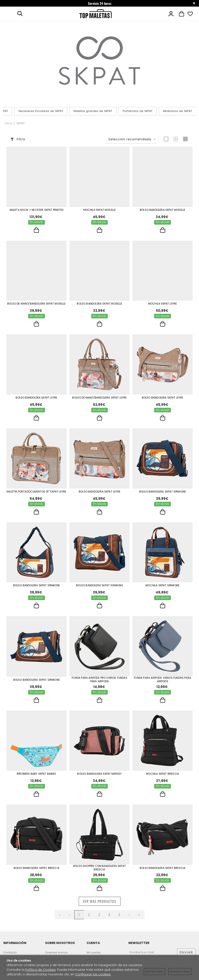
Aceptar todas (154, 972)
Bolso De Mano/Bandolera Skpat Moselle (37, 304)
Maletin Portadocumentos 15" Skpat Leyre (36, 492)
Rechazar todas (180, 972)
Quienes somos (56, 952)
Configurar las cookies (93, 974)
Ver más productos (100, 901)
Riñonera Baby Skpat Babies (37, 774)
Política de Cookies (40, 970)
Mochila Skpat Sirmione (162, 585)
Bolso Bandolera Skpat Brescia (37, 868)
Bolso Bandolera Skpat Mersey (99, 774)
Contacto (10, 952)
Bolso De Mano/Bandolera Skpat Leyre (99, 398)
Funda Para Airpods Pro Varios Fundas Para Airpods (99, 680)
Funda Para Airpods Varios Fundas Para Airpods (162, 680)
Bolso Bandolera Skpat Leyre (36, 398)
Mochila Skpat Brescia (162, 774)
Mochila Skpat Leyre (162, 304)
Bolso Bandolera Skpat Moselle (162, 210)
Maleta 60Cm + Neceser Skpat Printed (37, 210)
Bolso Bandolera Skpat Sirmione (162, 492)
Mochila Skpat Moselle (100, 210)
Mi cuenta (94, 952)
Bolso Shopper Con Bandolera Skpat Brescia (99, 868)
